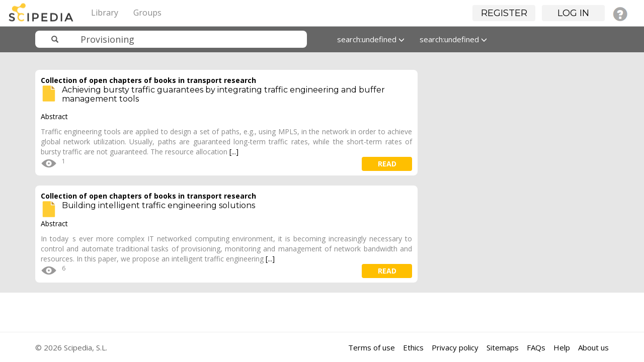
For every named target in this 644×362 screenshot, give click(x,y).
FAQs (536, 347)
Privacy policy (455, 347)
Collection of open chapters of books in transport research (148, 80)
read (387, 164)
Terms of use (372, 347)
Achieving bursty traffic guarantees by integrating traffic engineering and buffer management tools (223, 94)
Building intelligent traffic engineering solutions (158, 205)
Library (105, 13)
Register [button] (504, 13)
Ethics (413, 347)
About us (593, 347)
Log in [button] (573, 13)
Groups (147, 13)
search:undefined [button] (371, 39)
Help (562, 347)
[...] (234, 152)
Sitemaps (503, 347)
